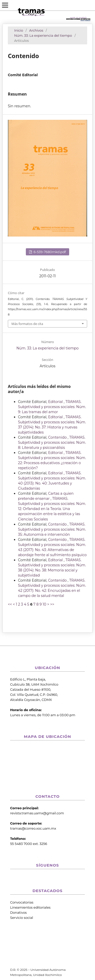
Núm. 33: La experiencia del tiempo (43, 35)
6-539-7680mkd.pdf (49, 252)
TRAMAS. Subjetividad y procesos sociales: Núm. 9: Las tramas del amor (52, 407)
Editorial (56, 402)
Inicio (19, 30)
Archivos (36, 30)
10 (44, 604)
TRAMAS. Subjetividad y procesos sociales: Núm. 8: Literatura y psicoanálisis (52, 442)
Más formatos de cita (27, 324)
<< (10, 604)
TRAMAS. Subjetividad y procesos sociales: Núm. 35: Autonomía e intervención (52, 529)
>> (52, 604)
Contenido (58, 437)
